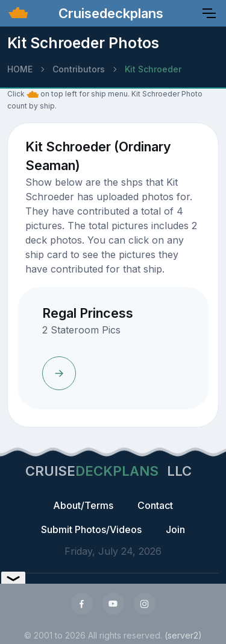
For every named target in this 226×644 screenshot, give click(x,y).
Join (175, 529)
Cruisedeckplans (109, 13)
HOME (20, 69)
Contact (155, 505)
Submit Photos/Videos (91, 529)
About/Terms (83, 505)
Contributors (79, 69)
